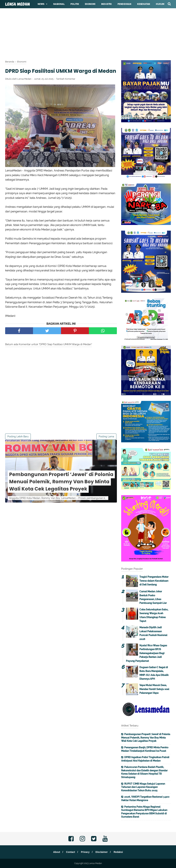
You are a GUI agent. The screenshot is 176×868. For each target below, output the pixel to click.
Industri (106, 4)
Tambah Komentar (66, 87)
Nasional (59, 4)
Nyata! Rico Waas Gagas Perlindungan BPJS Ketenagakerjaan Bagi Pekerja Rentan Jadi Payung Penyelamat (147, 653)
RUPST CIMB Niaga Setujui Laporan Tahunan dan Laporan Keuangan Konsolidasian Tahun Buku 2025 (143, 787)
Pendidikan (124, 4)
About (56, 852)
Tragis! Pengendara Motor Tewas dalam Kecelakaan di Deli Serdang (154, 581)
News (41, 4)
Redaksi (119, 852)
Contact (70, 852)
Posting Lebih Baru (18, 444)
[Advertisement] (88, 24)
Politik (75, 4)
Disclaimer (102, 852)
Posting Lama (106, 444)
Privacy (85, 852)
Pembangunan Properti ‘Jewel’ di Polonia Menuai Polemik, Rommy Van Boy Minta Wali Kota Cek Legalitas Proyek (61, 489)
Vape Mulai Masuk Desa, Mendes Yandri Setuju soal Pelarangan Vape (154, 689)
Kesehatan (144, 4)
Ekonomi (90, 4)
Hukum (160, 4)
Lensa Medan (18, 4)
